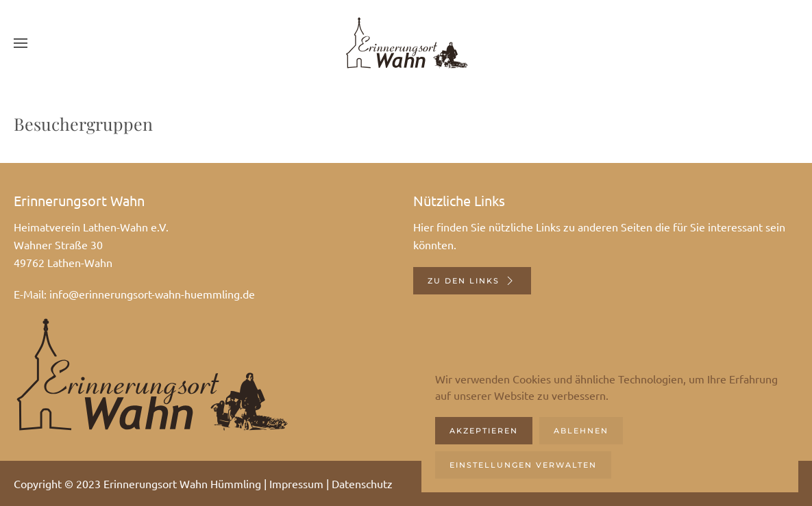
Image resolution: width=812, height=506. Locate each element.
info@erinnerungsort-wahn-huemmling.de (152, 294)
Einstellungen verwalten (523, 465)
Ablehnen (581, 431)
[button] (21, 43)
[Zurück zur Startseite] (406, 43)
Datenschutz (362, 483)
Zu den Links (472, 281)
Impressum (296, 483)
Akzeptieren (484, 431)
